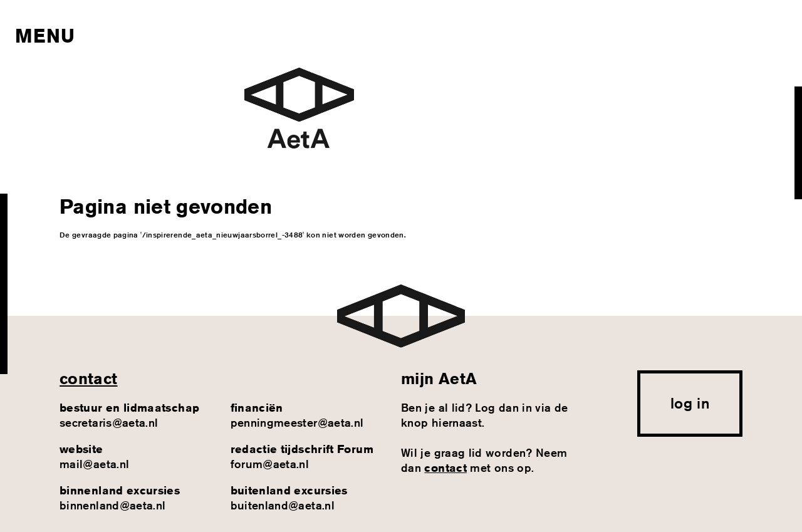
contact (89, 378)
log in (690, 403)
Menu (45, 36)
